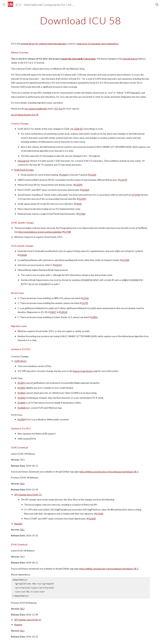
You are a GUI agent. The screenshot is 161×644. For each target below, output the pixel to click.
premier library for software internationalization (44, 44)
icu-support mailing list (36, 109)
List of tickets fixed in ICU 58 (25, 115)
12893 (94, 317)
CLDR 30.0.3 (20, 361)
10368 (23, 255)
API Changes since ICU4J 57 (28, 620)
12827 (53, 312)
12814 (63, 312)
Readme (18, 524)
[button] (4, 5)
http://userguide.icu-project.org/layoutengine (40, 232)
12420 (85, 190)
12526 (92, 175)
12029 (78, 185)
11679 (123, 180)
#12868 (22, 408)
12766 (85, 298)
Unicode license (130, 59)
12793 (85, 303)
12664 (64, 175)
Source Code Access (83, 371)
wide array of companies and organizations (98, 44)
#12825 (22, 393)
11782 (82, 214)
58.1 (22, 530)
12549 (82, 199)
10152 (58, 265)
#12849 (22, 403)
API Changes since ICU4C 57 (28, 495)
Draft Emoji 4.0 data (24, 170)
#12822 (22, 388)
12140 (99, 514)
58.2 (22, 484)
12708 (67, 232)
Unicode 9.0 (23, 161)
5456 (78, 204)
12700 (125, 260)
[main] (80, 21)
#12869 (22, 419)
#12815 (22, 383)
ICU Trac (58, 109)
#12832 (22, 398)
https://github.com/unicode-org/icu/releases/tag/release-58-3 (109, 472)
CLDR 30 (78, 129)
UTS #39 (136, 195)
